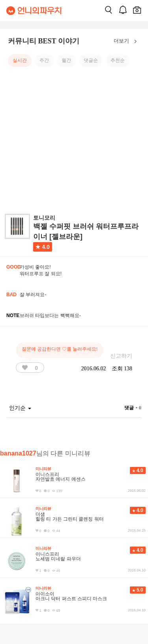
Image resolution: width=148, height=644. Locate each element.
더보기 (127, 41)
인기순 (20, 408)
